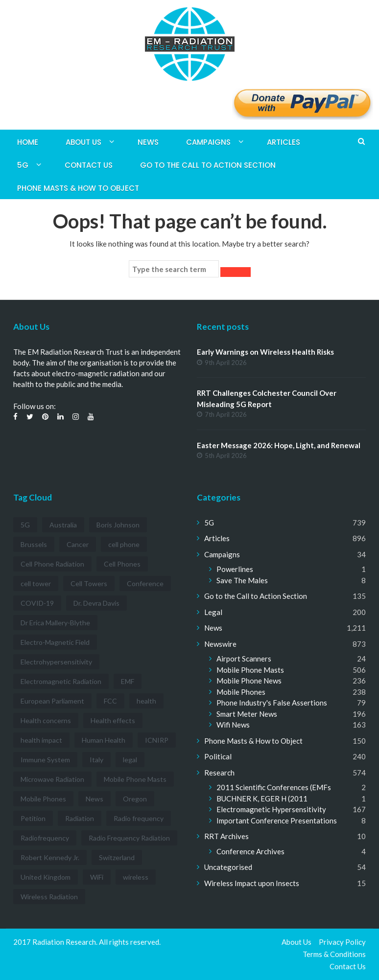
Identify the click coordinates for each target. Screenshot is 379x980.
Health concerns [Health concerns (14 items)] (46, 720)
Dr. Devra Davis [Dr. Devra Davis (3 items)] (96, 603)
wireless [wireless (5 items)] (136, 877)
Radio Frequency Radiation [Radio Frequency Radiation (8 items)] (129, 838)
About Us (83, 142)
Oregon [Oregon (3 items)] (135, 799)
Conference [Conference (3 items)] (145, 583)
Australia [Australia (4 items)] (63, 525)
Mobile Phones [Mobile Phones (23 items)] (43, 799)
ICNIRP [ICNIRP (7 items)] (157, 740)
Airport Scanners (244, 659)
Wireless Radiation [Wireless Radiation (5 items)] (49, 897)
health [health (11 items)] (146, 701)
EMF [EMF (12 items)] (128, 681)
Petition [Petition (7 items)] (33, 818)
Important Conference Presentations (277, 820)
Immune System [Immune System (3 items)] (45, 760)
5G (23, 165)
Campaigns (208, 142)
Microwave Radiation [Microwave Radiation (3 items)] (52, 779)
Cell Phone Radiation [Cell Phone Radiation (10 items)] (52, 564)
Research (219, 773)
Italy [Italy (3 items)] (96, 760)
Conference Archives (250, 851)
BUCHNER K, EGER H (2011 (262, 798)
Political (218, 756)
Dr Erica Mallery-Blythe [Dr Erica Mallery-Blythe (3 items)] (55, 623)
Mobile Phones (241, 692)
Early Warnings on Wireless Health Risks (265, 352)
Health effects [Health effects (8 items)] (113, 720)
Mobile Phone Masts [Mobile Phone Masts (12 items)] (135, 779)
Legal (213, 612)
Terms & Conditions (334, 954)
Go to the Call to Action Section (208, 165)
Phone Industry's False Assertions (272, 703)
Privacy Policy (342, 942)
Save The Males (242, 580)
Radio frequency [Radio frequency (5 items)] (139, 818)
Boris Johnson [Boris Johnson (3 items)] (118, 525)
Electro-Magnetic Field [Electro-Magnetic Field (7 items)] (55, 642)
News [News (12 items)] (95, 799)
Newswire (220, 644)
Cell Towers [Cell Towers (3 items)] (89, 583)
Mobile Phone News (249, 681)
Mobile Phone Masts (250, 670)
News (148, 142)
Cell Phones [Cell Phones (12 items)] (122, 564)
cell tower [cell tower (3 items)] (36, 583)
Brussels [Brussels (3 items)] (34, 544)
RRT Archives (226, 836)
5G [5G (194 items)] (25, 525)
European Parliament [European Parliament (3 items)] (52, 701)
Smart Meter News (247, 714)
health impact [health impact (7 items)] (41, 740)
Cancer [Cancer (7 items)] (78, 544)
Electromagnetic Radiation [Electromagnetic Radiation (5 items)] (61, 681)
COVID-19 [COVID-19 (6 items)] (37, 603)
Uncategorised (228, 867)
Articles (284, 142)
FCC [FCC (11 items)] (110, 701)
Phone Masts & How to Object (78, 188)
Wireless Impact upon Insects (252, 883)
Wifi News (233, 725)
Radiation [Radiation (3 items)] (80, 818)
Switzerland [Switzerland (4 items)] (117, 857)
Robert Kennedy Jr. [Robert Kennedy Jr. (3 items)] (50, 857)
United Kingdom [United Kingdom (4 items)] (46, 877)
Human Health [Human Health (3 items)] (104, 740)
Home (28, 142)
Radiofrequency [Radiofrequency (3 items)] (45, 838)
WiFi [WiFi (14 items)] (97, 877)
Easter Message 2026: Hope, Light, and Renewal (279, 445)
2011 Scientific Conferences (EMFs (274, 787)
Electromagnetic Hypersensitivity (271, 809)
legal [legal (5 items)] (130, 760)
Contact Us (89, 165)
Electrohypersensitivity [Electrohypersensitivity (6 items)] (56, 662)
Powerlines (235, 569)
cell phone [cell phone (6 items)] (124, 544)
